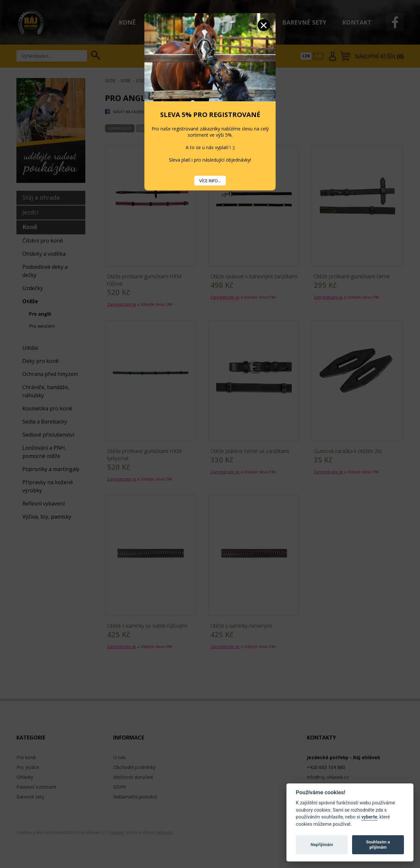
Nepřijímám (322, 845)
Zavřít (264, 25)
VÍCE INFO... (210, 181)
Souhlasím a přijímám (378, 845)
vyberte (369, 817)
